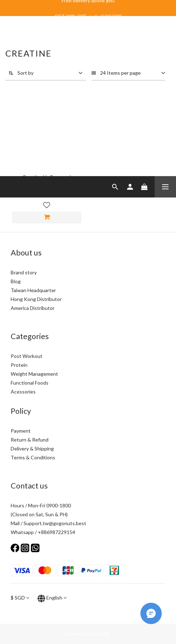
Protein (19, 365)
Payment (21, 431)
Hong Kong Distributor (36, 299)
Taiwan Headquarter (33, 290)
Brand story (24, 272)
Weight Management (34, 374)
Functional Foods (30, 383)
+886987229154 (56, 532)
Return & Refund (30, 440)
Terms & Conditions (33, 457)
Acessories (23, 392)
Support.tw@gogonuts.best (55, 523)
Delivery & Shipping (32, 448)
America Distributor (33, 308)
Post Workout (27, 356)
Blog (16, 281)
